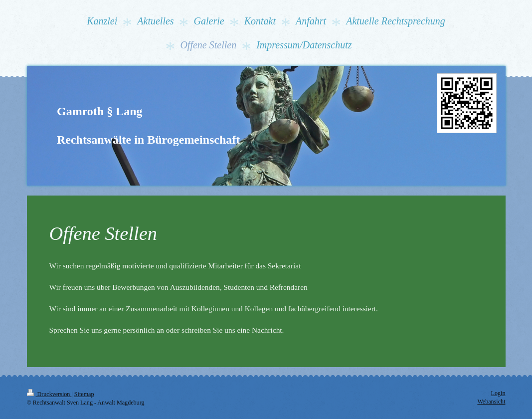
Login (498, 393)
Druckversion (49, 394)
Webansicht (491, 402)
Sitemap (84, 394)
